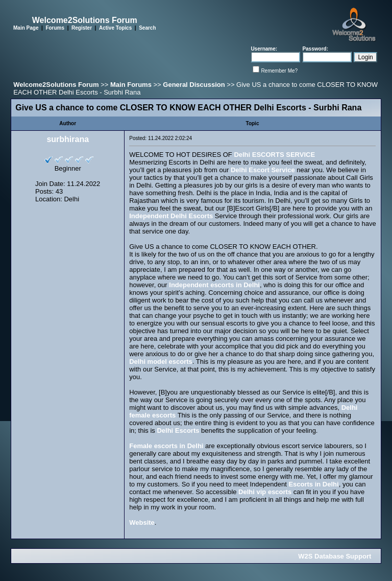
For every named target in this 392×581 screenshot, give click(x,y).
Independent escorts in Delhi (214, 285)
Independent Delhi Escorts (171, 216)
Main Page (26, 28)
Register (82, 28)
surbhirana (68, 139)
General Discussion (194, 85)
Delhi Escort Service (263, 170)
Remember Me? (279, 71)
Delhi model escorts (161, 362)
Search (147, 28)
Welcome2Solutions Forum (56, 85)
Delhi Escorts (178, 431)
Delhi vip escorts (265, 492)
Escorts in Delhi (313, 484)
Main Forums (131, 85)
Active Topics (115, 28)
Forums (55, 28)
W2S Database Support (335, 556)
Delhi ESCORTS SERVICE (274, 155)
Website (142, 522)
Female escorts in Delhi (166, 446)
